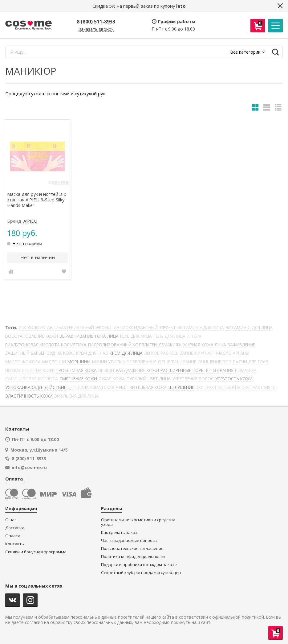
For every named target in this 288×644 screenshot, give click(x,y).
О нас (11, 520)
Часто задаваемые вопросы (129, 541)
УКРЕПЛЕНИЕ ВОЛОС (193, 379)
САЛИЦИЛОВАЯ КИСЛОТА (32, 379)
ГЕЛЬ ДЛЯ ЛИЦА (136, 336)
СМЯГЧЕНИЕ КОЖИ (78, 379)
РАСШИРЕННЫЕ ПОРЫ (183, 370)
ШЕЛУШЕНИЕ (181, 387)
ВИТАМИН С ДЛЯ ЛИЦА (249, 327)
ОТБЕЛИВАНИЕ (141, 362)
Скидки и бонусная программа (36, 552)
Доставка (15, 528)
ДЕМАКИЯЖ (170, 345)
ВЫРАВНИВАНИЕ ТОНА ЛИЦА (89, 336)
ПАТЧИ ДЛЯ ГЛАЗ (250, 362)
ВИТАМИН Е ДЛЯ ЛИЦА (201, 327)
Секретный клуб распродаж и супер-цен (141, 573)
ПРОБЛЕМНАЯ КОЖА (76, 370)
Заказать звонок (96, 29)
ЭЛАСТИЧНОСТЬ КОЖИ (29, 396)
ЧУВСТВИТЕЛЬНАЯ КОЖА (141, 387)
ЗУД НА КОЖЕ (61, 353)
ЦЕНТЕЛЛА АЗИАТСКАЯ (91, 387)
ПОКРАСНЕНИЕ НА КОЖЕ (30, 370)
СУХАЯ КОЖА (112, 379)
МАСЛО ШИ (54, 362)
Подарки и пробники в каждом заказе (139, 565)
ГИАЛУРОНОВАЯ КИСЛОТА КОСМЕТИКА (46, 345)
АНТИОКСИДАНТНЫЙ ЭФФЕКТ (145, 327)
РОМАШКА (246, 370)
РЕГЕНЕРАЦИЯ (220, 370)
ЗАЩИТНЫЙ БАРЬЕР (25, 353)
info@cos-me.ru (29, 468)
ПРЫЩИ (106, 370)
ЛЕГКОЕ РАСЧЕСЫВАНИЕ (169, 353)
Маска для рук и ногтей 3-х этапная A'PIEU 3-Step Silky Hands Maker (37, 200)
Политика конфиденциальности (133, 557)
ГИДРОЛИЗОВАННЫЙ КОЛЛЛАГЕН (122, 345)
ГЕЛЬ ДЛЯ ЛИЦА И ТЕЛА (178, 336)
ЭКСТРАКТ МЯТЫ (259, 387)
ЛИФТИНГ (205, 353)
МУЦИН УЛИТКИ (108, 362)
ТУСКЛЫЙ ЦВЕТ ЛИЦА (149, 379)
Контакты (15, 544)
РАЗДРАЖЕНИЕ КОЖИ (137, 370)
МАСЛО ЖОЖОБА (23, 362)
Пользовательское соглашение (132, 549)
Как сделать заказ (119, 533)
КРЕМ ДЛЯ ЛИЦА (126, 353)
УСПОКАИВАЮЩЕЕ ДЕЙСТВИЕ (36, 387)
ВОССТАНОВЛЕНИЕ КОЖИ (32, 336)
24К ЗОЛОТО (32, 327)
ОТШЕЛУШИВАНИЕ (177, 362)
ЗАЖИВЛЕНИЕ (241, 345)
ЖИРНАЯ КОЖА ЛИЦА (205, 345)
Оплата (13, 536)
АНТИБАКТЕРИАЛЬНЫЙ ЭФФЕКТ (80, 327)
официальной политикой (238, 617)
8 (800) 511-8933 (96, 22)
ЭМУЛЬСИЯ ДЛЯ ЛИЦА (77, 396)
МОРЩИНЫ (79, 362)
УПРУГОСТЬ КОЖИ (234, 379)
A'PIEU (30, 221)
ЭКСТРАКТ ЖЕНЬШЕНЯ (218, 387)
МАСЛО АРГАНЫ (233, 353)
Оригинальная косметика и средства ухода (138, 522)
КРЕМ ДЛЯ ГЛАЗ (92, 353)
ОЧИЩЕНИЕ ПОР (214, 362)
